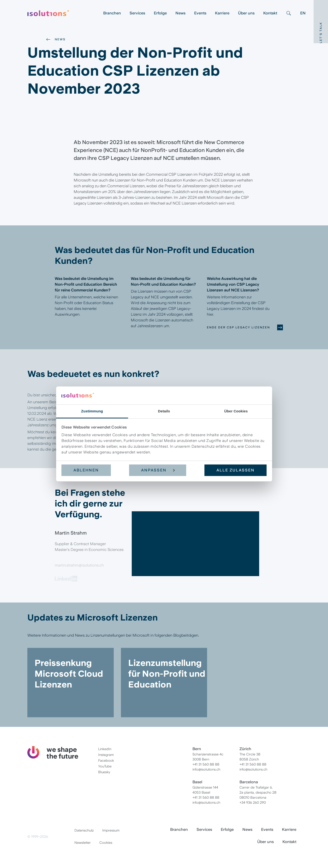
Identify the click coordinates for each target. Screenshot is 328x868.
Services (137, 13)
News (180, 13)
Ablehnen (86, 470)
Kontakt (270, 13)
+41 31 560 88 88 (206, 764)
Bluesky (104, 772)
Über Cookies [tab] (236, 411)
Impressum (111, 830)
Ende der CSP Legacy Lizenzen (238, 327)
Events (200, 13)
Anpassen (158, 470)
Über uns (246, 13)
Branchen (112, 13)
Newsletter (83, 843)
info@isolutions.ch (206, 769)
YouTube (105, 766)
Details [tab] (164, 411)
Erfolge (160, 13)
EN (303, 13)
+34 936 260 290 (253, 802)
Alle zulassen (236, 470)
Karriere (222, 13)
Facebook (106, 760)
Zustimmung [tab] (92, 411)
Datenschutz (84, 830)
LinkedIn (105, 749)
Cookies (106, 843)
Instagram (106, 755)
